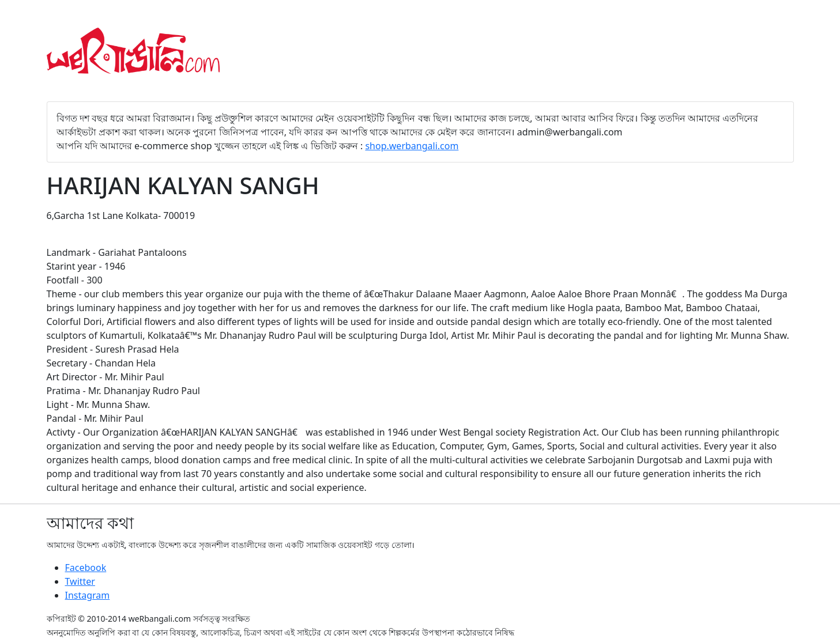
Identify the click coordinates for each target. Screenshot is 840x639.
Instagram (88, 595)
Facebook (86, 568)
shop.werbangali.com (412, 146)
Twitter (80, 581)
